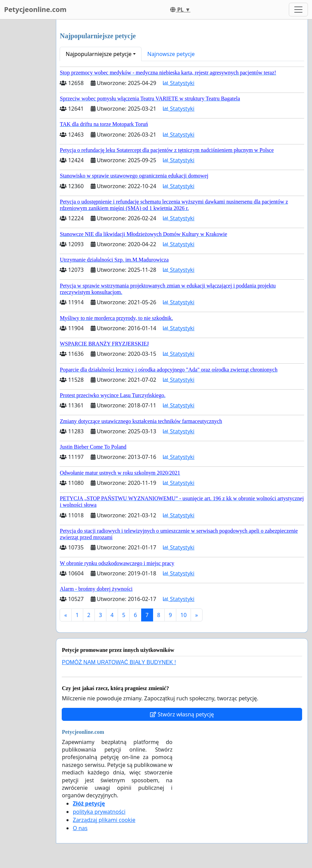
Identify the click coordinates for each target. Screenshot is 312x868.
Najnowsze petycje (171, 54)
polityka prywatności (99, 812)
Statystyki (179, 83)
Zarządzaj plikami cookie (104, 820)
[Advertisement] (26, 122)
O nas (80, 828)
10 (183, 615)
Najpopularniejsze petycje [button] (98, 54)
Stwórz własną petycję (182, 714)
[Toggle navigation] (298, 10)
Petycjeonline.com (35, 9)
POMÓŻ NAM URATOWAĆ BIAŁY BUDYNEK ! (119, 662)
